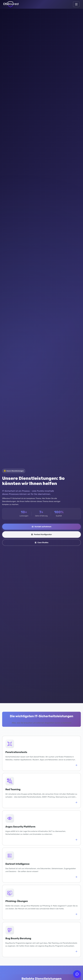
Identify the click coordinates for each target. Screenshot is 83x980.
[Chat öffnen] (77, 974)
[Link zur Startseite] (11, 4)
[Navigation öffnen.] (76, 4)
